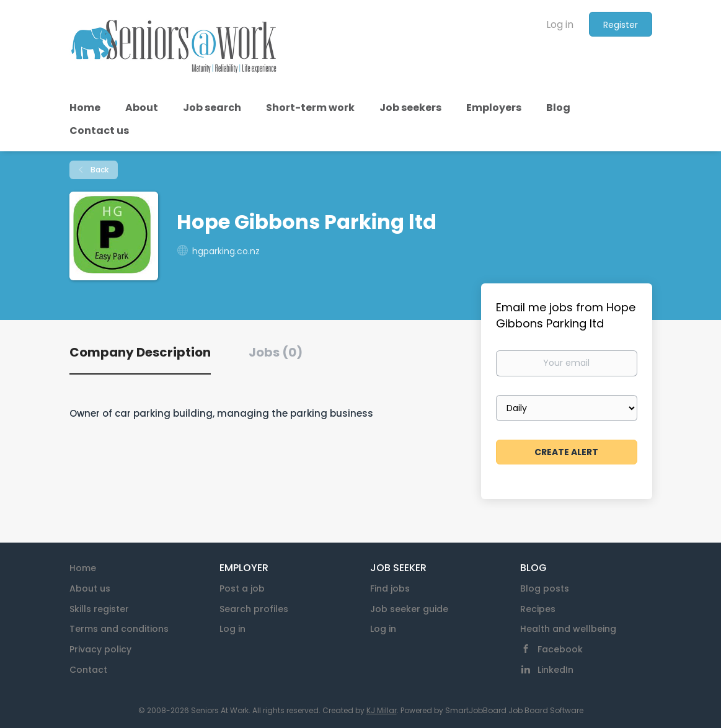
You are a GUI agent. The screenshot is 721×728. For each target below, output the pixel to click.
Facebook (560, 649)
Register (621, 25)
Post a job (242, 588)
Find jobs (390, 588)
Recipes (538, 609)
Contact (88, 670)
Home (83, 568)
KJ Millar (382, 710)
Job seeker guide (409, 609)
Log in (560, 24)
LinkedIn (555, 670)
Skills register (99, 609)
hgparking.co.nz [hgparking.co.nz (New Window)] (226, 251)
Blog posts (545, 588)
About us (90, 588)
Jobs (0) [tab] (276, 352)
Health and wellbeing (568, 629)
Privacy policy (100, 649)
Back (99, 170)
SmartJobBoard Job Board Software (514, 710)
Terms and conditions (119, 629)
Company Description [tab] (140, 352)
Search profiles (254, 609)
